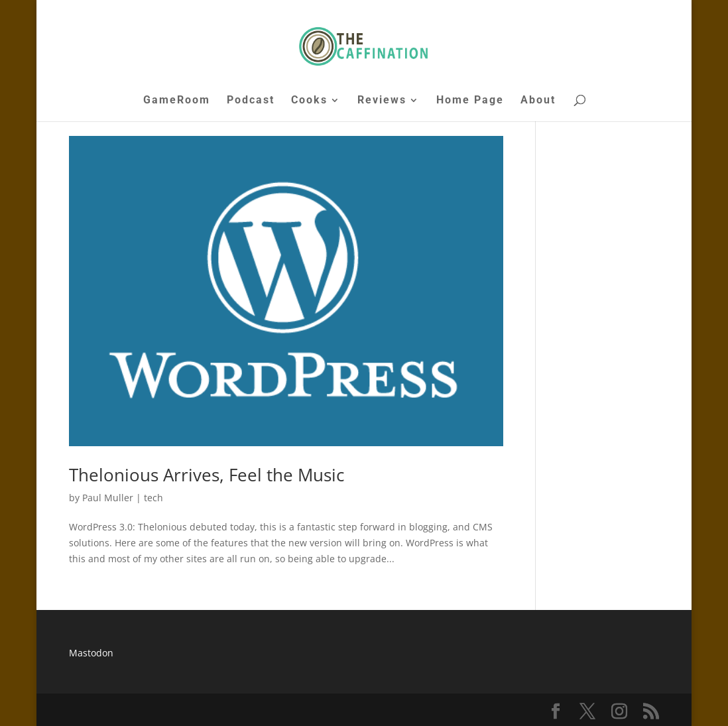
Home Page (470, 101)
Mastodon (91, 653)
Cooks (309, 101)
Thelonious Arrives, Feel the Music (207, 475)
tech (153, 498)
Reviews (382, 101)
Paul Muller (108, 498)
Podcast (251, 101)
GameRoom (177, 101)
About (538, 101)
